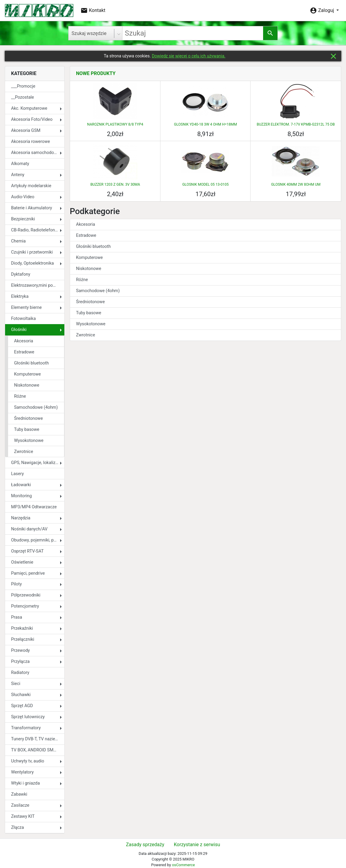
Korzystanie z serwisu (197, 845)
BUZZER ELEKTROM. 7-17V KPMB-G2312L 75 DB (296, 124)
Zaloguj (323, 10)
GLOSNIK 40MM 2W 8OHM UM (296, 184)
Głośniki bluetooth (31, 363)
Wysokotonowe (29, 441)
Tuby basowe (27, 430)
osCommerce (183, 865)
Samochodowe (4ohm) (36, 407)
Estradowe (24, 352)
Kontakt (93, 10)
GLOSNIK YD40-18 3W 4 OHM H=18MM (205, 124)
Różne (20, 396)
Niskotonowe (27, 385)
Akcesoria (24, 341)
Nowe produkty (96, 73)
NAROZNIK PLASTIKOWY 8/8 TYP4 (115, 124)
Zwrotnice (24, 452)
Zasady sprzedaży (145, 845)
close (333, 56)
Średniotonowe (28, 418)
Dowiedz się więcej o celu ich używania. (189, 56)
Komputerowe (27, 374)
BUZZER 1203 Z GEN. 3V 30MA (115, 184)
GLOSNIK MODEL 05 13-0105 (205, 184)
